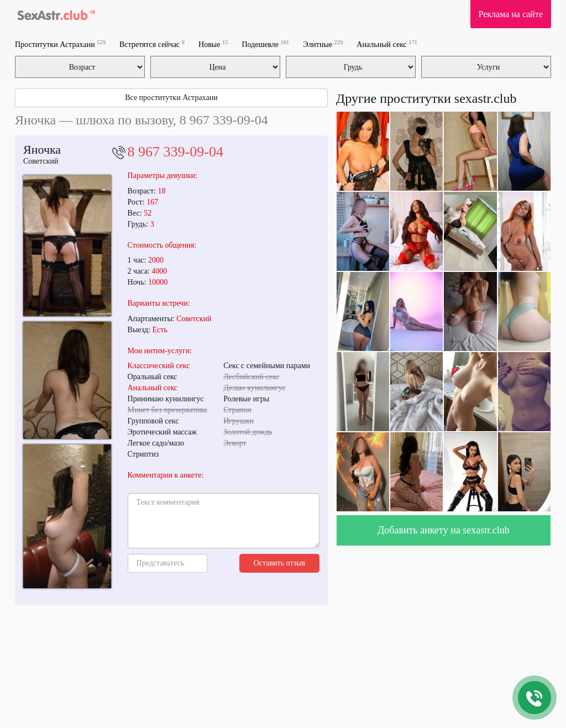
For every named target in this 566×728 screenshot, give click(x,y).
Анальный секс (387, 44)
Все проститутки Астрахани (171, 98)
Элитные (323, 44)
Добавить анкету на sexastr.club (444, 530)
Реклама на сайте (511, 14)
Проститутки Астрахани (60, 44)
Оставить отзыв (280, 563)
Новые (213, 44)
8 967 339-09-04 (175, 152)
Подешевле (265, 44)
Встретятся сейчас (152, 44)
